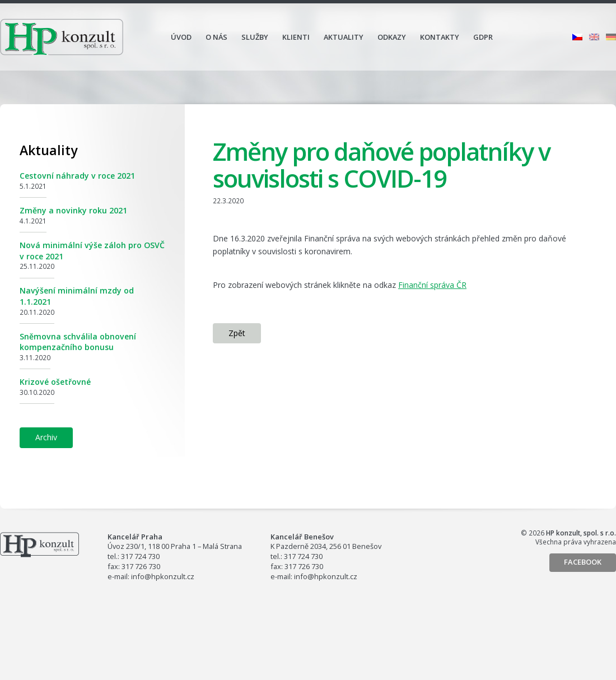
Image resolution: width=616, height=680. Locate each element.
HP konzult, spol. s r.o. (62, 37)
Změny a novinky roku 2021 (73, 210)
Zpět (237, 333)
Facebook (583, 562)
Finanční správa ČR (432, 285)
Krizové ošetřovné (55, 382)
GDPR (483, 37)
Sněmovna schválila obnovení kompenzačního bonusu (78, 342)
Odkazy (392, 37)
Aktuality (344, 37)
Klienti (296, 37)
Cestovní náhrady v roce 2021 (77, 176)
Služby (255, 37)
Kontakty (440, 37)
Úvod (181, 37)
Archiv (46, 437)
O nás (216, 37)
